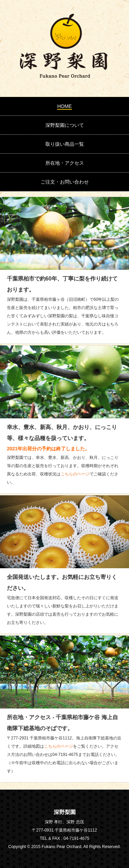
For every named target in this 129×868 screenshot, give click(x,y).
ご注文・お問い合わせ (65, 182)
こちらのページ (75, 474)
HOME (64, 106)
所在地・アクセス (65, 163)
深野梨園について (65, 125)
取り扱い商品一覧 (65, 144)
